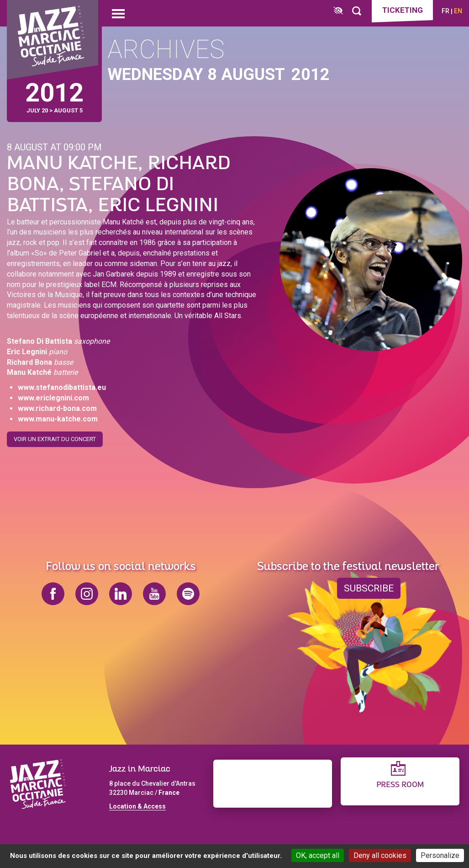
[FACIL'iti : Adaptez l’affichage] (338, 11)
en (458, 11)
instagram (87, 594)
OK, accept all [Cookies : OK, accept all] (318, 855)
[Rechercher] (357, 11)
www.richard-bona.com (57, 408)
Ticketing (403, 10)
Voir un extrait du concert (55, 439)
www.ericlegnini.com (53, 398)
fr (445, 11)
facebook (53, 594)
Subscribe (369, 588)
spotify (188, 594)
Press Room (400, 785)
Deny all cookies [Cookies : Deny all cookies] (380, 855)
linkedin (121, 594)
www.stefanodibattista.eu (62, 387)
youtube (154, 594)
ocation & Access (139, 806)
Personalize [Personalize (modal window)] (440, 855)
